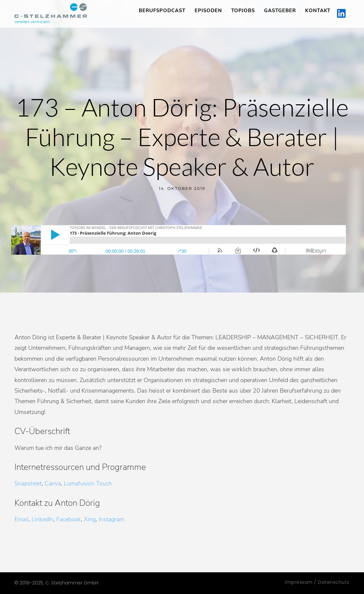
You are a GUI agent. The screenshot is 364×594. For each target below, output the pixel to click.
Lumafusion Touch (88, 483)
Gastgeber (280, 11)
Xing (90, 519)
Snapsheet (28, 483)
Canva (53, 483)
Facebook (69, 519)
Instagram (111, 519)
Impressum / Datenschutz (317, 582)
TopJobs (243, 11)
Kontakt (318, 11)
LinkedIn (42, 519)
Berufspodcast (162, 11)
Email (22, 519)
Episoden (208, 11)
